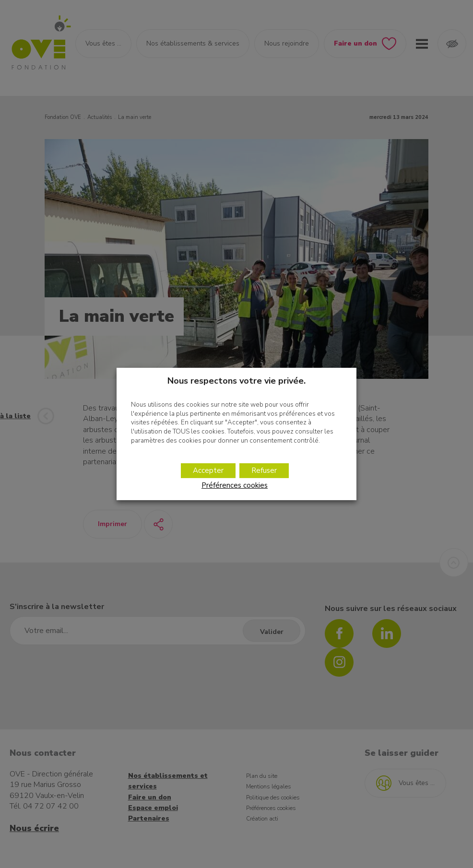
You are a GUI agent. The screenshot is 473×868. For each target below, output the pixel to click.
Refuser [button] (264, 470)
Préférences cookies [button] (235, 485)
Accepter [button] (208, 470)
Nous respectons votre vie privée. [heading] (236, 381)
